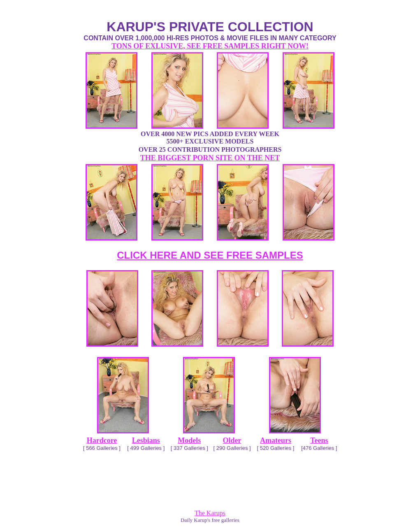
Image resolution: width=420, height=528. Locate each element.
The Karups (210, 513)
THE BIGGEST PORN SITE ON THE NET (210, 158)
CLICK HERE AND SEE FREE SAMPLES (210, 255)
